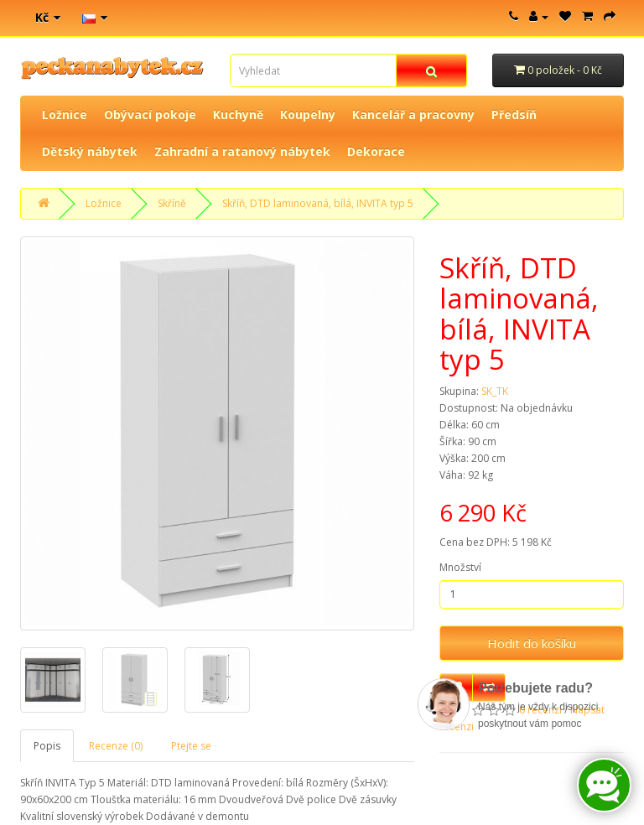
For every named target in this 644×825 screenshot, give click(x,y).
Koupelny (308, 114)
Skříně (172, 203)
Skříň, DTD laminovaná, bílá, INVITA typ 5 (318, 203)
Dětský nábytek (90, 151)
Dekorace (376, 151)
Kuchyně (238, 114)
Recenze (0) (116, 746)
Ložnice (65, 114)
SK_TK (495, 391)
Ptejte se (191, 746)
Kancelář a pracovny (413, 114)
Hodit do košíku (532, 643)
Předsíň (514, 114)
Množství (460, 567)
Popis (47, 746)
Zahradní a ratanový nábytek (242, 151)
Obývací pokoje (150, 114)
